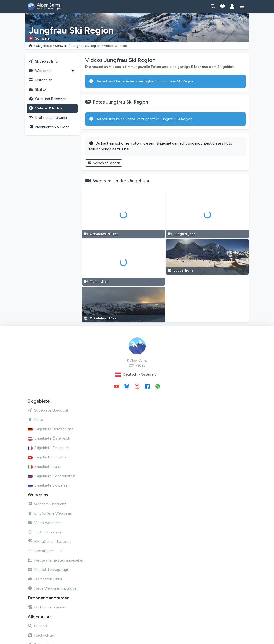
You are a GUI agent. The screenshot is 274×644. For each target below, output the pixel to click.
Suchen (37, 626)
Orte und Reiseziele (48, 99)
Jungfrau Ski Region (86, 46)
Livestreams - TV (45, 551)
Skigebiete (44, 46)
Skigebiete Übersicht (48, 410)
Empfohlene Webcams (50, 513)
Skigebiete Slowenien (49, 485)
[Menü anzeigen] (242, 7)
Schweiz (61, 46)
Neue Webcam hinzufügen (53, 588)
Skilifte (37, 89)
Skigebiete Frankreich (49, 448)
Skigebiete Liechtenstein (51, 476)
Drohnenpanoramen (48, 118)
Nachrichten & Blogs (49, 127)
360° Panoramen (45, 532)
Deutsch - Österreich (137, 375)
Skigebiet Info (43, 61)
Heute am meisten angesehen (56, 560)
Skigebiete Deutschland (51, 429)
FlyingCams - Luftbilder (50, 541)
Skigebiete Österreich (49, 438)
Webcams (52, 71)
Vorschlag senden (104, 163)
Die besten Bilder (45, 579)
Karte (35, 420)
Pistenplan (40, 80)
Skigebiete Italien (45, 466)
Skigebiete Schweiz (47, 457)
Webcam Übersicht (47, 504)
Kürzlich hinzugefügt (48, 570)
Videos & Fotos (46, 108)
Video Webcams (44, 523)
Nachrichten (41, 635)
